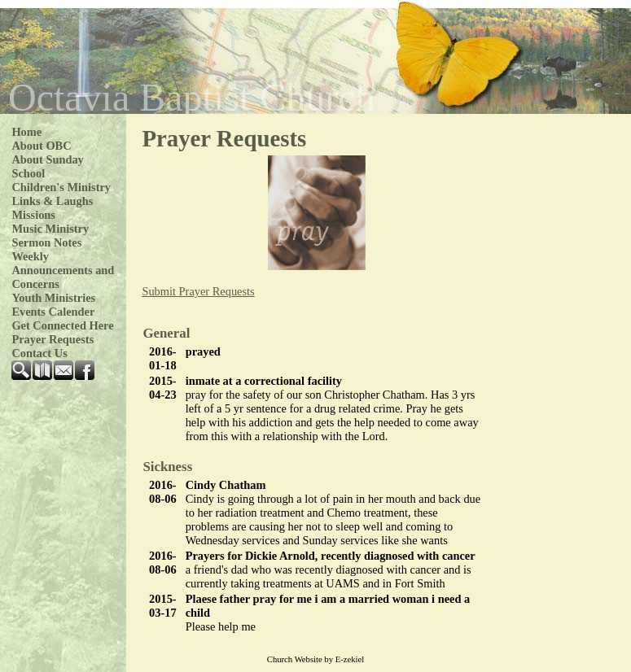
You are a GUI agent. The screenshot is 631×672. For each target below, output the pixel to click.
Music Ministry (50, 229)
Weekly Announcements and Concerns (63, 270)
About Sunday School (47, 166)
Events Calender (53, 312)
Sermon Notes (46, 242)
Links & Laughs (52, 201)
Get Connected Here (62, 325)
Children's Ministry (61, 187)
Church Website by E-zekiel (315, 659)
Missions (33, 215)
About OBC (41, 146)
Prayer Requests (53, 339)
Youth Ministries (53, 298)
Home (26, 132)
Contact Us (39, 353)
